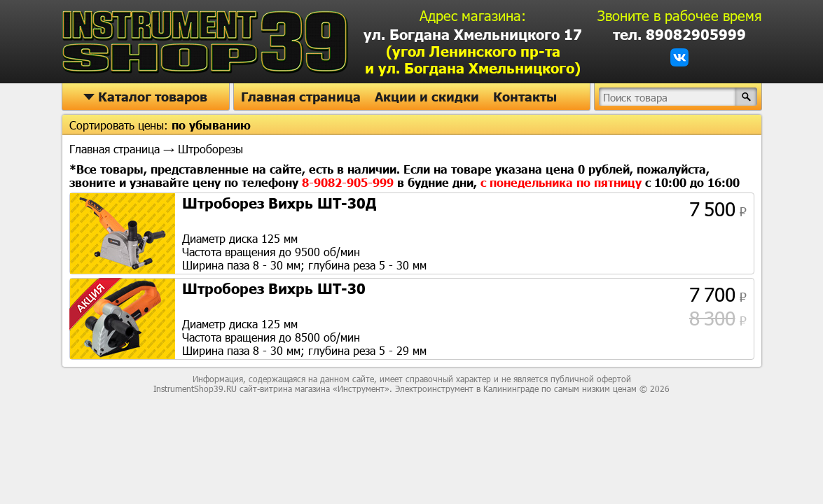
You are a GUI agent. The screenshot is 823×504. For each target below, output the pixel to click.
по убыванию (211, 125)
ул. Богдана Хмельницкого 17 (473, 51)
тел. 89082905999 (679, 34)
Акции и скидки (427, 97)
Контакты (525, 97)
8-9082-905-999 (350, 182)
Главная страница (301, 97)
